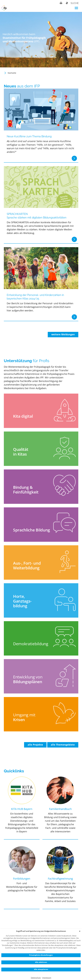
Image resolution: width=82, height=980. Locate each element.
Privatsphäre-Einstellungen (41, 955)
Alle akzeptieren (41, 969)
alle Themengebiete (63, 745)
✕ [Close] (80, 931)
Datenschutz (36, 978)
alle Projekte (35, 745)
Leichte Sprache (61, 3)
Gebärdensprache (67, 3)
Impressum (47, 978)
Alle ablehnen (41, 962)
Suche (75, 3)
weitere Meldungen (63, 334)
